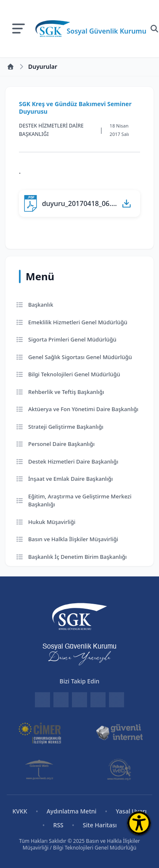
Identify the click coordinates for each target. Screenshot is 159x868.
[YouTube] (117, 700)
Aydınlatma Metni (72, 811)
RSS (58, 825)
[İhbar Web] (119, 769)
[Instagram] (98, 700)
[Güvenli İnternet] (119, 732)
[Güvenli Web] (40, 769)
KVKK (20, 811)
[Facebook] (61, 700)
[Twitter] (79, 700)
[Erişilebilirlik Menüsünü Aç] (139, 823)
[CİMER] (40, 732)
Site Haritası (100, 825)
